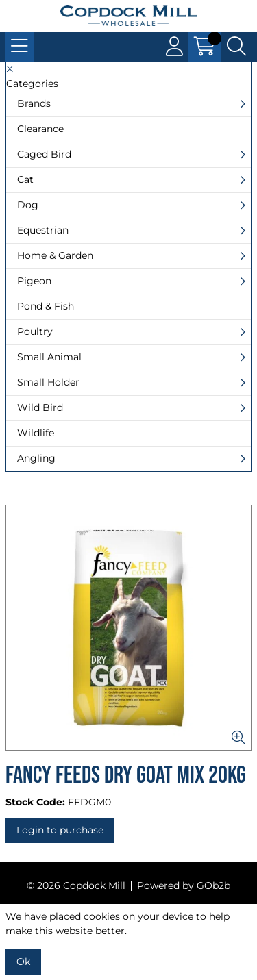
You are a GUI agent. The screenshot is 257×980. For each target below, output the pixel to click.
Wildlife (36, 433)
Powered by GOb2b (184, 885)
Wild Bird (40, 407)
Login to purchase (60, 830)
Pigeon (34, 281)
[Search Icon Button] (236, 47)
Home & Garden (55, 255)
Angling (36, 458)
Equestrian (43, 230)
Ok (23, 962)
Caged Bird (44, 154)
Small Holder (48, 382)
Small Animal (49, 357)
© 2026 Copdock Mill (76, 885)
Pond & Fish (46, 306)
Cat (25, 179)
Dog (28, 205)
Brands (34, 103)
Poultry (35, 331)
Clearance (40, 129)
